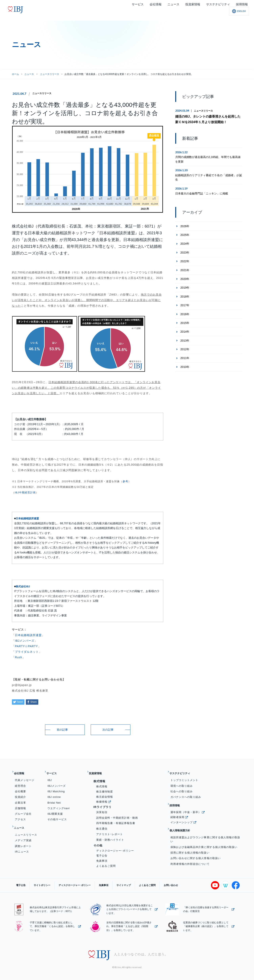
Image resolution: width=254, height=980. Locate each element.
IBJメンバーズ (25, 641)
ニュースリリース (43, 93)
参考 (125, 481)
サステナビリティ (183, 772)
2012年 (185, 348)
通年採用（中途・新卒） (186, 806)
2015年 (185, 322)
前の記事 (62, 730)
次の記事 (108, 730)
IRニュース (22, 845)
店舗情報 (20, 805)
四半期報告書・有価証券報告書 (116, 820)
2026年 (185, 225)
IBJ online (54, 794)
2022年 (185, 260)
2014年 (185, 330)
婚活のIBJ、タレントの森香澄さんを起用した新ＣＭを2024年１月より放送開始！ (208, 119)
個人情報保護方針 (183, 823)
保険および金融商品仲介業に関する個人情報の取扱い (204, 838)
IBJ (50, 777)
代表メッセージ (25, 777)
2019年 (185, 286)
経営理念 (20, 783)
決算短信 (102, 809)
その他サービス (57, 816)
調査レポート (23, 840)
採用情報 (177, 801)
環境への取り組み (182, 783)
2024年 (185, 242)
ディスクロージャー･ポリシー (115, 847)
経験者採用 (177, 811)
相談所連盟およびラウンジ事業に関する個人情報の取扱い (205, 830)
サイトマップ (106, 882)
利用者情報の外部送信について (190, 854)
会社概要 (20, 788)
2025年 (185, 234)
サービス (54, 772)
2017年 (185, 304)
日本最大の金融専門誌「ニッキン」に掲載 (202, 192)
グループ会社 (23, 811)
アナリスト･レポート (110, 831)
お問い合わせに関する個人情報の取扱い (196, 849)
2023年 (185, 251)
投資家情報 (98, 772)
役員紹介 (20, 794)
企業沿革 (20, 800)
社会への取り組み (182, 788)
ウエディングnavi (59, 805)
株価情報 (102, 799)
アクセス (20, 816)
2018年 (185, 295)
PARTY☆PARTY (26, 646)
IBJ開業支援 (55, 811)
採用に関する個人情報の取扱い (190, 843)
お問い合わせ (145, 882)
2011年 (185, 357)
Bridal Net (54, 800)
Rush (19, 657)
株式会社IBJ (23, 586)
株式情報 (102, 783)
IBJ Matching (56, 788)
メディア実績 (23, 834)
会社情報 (21, 772)
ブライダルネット (27, 652)
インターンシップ (182, 816)
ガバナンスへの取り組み (186, 794)
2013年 (185, 339)
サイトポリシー (36, 882)
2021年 (185, 269)
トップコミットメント (184, 777)
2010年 (185, 366)
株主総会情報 (105, 794)
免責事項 (102, 858)
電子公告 (102, 853)
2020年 (185, 278)
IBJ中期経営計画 (25, 492)
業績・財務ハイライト (110, 837)
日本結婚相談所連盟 (28, 518)
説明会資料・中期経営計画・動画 (117, 815)
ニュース (29, 74)
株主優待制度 (105, 788)
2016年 (185, 313)
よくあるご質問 (106, 863)
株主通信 (102, 825)
